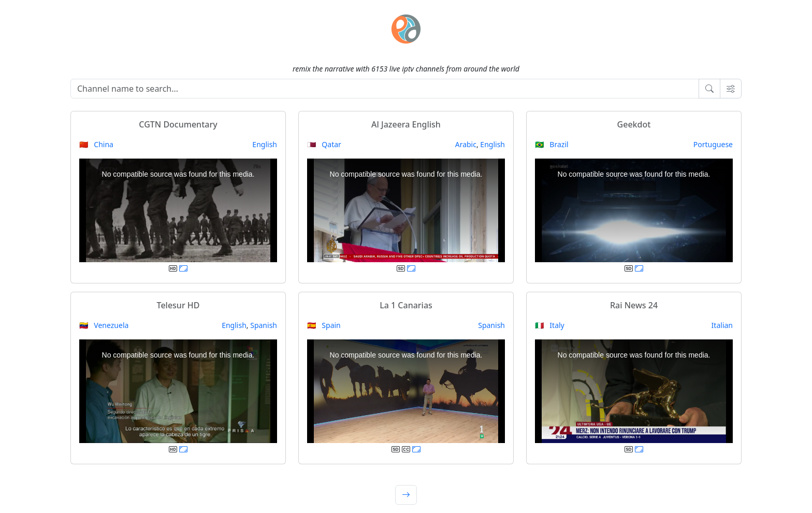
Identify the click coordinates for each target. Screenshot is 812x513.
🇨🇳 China (96, 144)
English (265, 144)
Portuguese (713, 144)
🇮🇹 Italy (550, 325)
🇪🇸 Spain (324, 325)
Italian (722, 325)
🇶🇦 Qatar (324, 144)
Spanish (264, 325)
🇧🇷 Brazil (552, 144)
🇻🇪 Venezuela (104, 325)
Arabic (466, 144)
